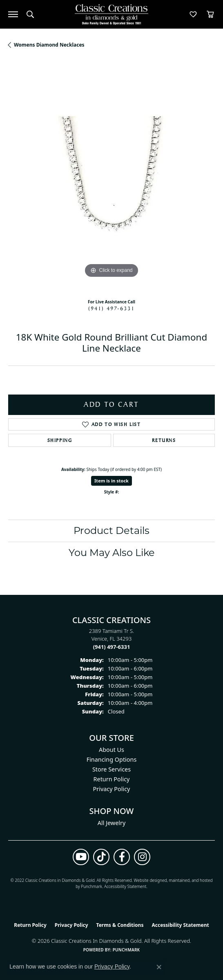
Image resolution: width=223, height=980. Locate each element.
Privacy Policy (112, 789)
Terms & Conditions (120, 925)
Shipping (60, 440)
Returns (164, 440)
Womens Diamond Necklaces (49, 45)
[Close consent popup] (159, 967)
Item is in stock (111, 481)
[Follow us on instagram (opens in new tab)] (142, 857)
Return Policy (112, 779)
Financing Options (112, 759)
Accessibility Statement (125, 886)
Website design (148, 880)
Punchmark (91, 886)
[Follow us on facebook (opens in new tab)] (122, 857)
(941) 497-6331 (111, 308)
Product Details (111, 530)
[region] (111, 177)
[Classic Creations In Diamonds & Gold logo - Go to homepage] (111, 15)
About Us (111, 750)
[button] (30, 14)
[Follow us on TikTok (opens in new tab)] (101, 857)
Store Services (111, 769)
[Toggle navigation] (13, 14)
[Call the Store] (112, 647)
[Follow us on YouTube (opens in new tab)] (81, 857)
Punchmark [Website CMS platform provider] (126, 950)
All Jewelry (112, 823)
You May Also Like (112, 553)
